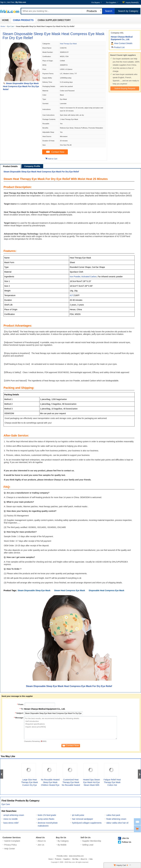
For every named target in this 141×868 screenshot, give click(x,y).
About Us (40, 837)
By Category (63, 841)
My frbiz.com (21, 2)
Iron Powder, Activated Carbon (83, 277)
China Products (23, 20)
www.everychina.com (76, 856)
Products (58, 859)
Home (5, 20)
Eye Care (11, 26)
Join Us (41, 845)
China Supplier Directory (54, 20)
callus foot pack (113, 815)
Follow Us (126, 842)
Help (91, 859)
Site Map (75, 859)
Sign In (3, 2)
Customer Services (12, 837)
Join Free (11, 2)
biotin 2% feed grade (47, 815)
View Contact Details (123, 43)
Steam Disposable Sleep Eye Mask (34, 590)
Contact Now (58, 152)
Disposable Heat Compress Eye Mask (106, 590)
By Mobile (62, 845)
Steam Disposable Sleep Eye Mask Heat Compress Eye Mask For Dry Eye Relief (53, 36)
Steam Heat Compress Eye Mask (70, 590)
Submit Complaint (12, 841)
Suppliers (67, 859)
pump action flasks (46, 819)
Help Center (10, 849)
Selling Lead (88, 845)
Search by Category (128, 11)
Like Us (125, 838)
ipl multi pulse (78, 815)
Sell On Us (85, 837)
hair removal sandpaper (83, 819)
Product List (119, 47)
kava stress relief (11, 823)
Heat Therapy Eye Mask (68, 44)
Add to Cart (53, 159)
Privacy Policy (10, 845)
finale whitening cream (116, 819)
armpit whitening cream (14, 815)
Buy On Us (61, 837)
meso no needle (11, 819)
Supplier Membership (92, 841)
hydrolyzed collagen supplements (87, 823)
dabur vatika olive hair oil (117, 823)
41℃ (72, 295)
